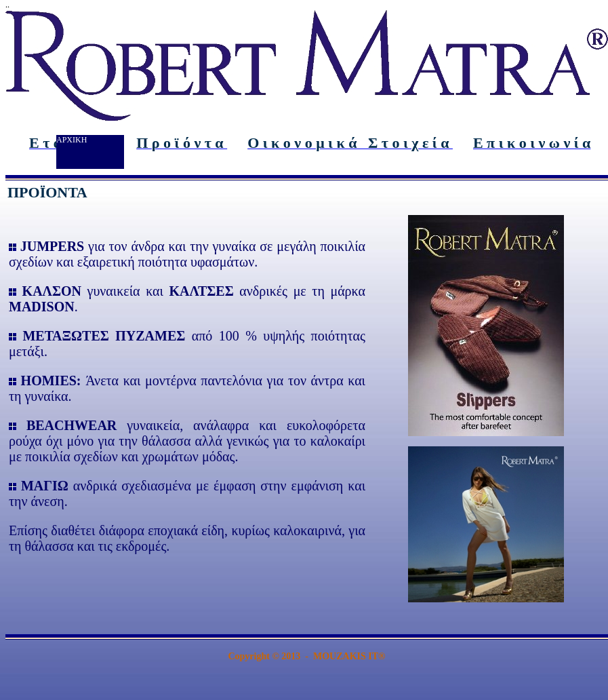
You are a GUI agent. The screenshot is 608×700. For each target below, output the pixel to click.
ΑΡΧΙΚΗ (72, 140)
